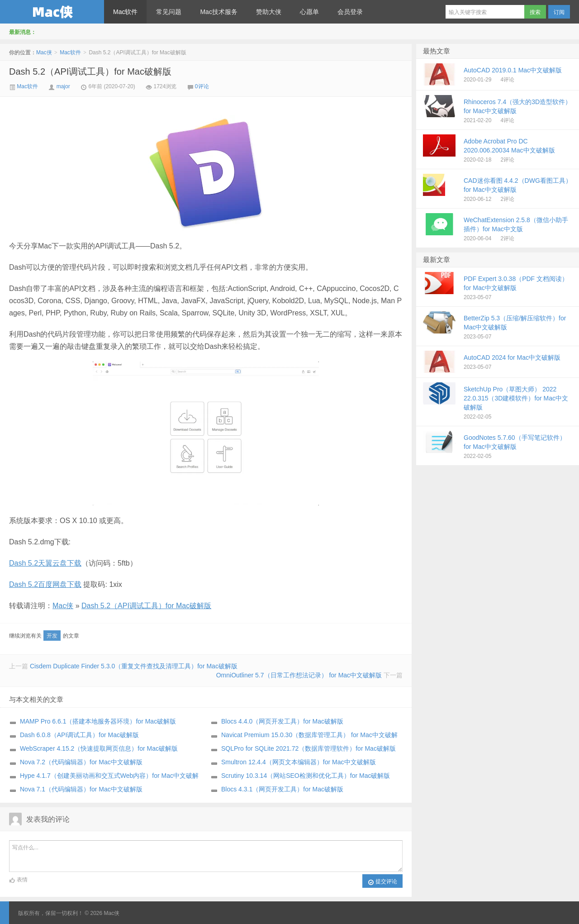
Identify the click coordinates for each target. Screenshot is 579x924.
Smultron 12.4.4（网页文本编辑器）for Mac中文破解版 (299, 762)
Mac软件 (125, 12)
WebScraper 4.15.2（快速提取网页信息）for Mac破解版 (99, 748)
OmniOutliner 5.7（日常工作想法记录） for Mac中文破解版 (299, 675)
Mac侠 (52, 12)
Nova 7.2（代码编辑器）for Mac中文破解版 (81, 762)
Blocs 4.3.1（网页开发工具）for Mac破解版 (282, 789)
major (63, 86)
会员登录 (350, 12)
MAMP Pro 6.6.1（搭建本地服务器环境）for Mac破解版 (98, 721)
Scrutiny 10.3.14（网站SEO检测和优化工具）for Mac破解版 (306, 776)
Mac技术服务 (218, 12)
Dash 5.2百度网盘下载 (45, 584)
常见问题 (169, 12)
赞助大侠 (269, 12)
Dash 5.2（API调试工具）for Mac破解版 (90, 71)
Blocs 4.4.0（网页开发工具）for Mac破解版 (282, 721)
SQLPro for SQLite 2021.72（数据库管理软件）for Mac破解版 (308, 748)
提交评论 (382, 882)
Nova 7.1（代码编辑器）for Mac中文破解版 (81, 789)
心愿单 (309, 12)
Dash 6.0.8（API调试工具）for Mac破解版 (79, 735)
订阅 (559, 12)
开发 (52, 636)
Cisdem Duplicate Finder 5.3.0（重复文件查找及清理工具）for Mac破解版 (134, 666)
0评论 (202, 86)
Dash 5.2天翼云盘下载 (45, 563)
